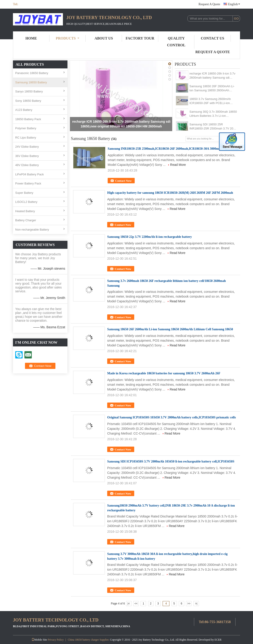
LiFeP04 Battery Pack (30, 174)
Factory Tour (140, 38)
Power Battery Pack (28, 183)
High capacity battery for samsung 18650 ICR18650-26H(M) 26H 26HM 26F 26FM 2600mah (170, 193)
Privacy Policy (56, 640)
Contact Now (123, 181)
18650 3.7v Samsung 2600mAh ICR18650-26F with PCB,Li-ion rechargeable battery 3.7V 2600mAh (213, 101)
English (234, 4)
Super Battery (24, 193)
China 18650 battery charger (83, 640)
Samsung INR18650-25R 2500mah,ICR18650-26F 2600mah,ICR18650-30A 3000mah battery (170, 149)
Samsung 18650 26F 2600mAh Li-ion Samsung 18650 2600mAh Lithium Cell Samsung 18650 (212, 88)
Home (31, 38)
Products (68, 38)
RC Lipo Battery (26, 138)
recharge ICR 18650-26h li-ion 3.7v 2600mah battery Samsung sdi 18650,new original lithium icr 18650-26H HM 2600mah (212, 76)
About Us (104, 38)
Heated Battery (25, 211)
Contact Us (212, 38)
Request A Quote (209, 4)
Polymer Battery (26, 128)
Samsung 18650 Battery (31, 82)
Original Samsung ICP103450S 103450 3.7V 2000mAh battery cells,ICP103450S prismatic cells (171, 417)
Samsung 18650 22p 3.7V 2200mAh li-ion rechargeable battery (150, 237)
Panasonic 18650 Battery (32, 73)
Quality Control (176, 42)
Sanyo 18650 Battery (29, 91)
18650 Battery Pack (28, 119)
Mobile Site (39, 640)
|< (129, 604)
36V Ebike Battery (27, 156)
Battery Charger (26, 220)
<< (136, 604)
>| (196, 604)
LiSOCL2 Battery (26, 202)
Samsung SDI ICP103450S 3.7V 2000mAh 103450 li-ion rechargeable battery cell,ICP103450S (171, 461)
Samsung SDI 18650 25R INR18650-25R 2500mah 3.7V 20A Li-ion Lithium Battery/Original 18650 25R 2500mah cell (212, 127)
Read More (178, 165)
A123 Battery (24, 110)
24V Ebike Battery (27, 147)
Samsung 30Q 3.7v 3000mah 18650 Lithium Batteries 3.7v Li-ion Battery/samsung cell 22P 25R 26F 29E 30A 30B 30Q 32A (213, 114)
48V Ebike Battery (27, 165)
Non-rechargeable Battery (32, 230)
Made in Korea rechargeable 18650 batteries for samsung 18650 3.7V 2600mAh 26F (164, 373)
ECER (218, 640)
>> (189, 604)
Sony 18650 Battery (28, 101)
